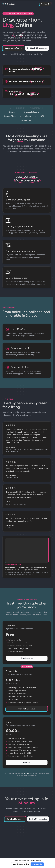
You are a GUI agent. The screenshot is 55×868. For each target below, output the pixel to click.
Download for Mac (15, 819)
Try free (45, 4)
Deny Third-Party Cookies (21, 864)
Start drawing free (13, 48)
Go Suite (27, 762)
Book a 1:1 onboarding (38, 819)
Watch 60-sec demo (37, 48)
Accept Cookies (37, 864)
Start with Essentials (27, 709)
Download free (27, 658)
